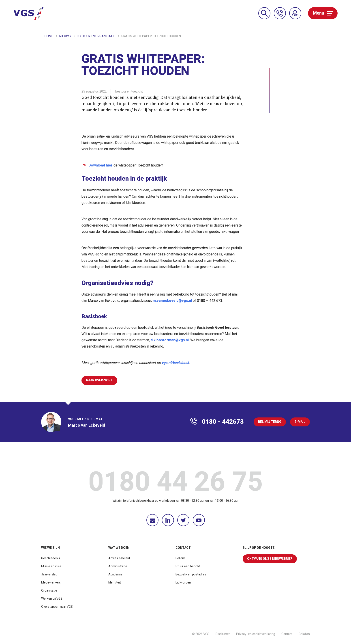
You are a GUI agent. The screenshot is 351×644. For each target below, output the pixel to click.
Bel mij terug (270, 422)
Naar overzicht (99, 380)
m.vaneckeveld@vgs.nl (172, 301)
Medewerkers (51, 582)
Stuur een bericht (188, 566)
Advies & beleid (119, 558)
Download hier (101, 165)
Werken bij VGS (52, 599)
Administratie (118, 566)
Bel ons (181, 558)
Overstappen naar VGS (57, 607)
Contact (287, 634)
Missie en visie (51, 566)
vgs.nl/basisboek (175, 363)
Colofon (304, 634)
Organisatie (49, 591)
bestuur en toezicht (129, 92)
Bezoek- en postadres (191, 574)
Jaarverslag (49, 574)
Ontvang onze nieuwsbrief (270, 559)
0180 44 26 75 (175, 483)
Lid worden (183, 582)
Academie (115, 574)
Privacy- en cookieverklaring (256, 634)
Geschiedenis (51, 558)
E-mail (300, 422)
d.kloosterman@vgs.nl (170, 340)
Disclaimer (223, 634)
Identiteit (115, 582)
